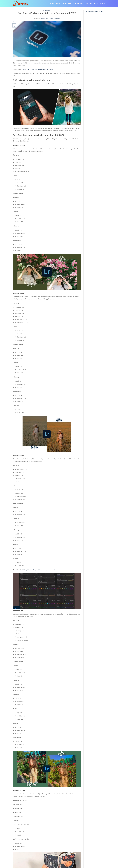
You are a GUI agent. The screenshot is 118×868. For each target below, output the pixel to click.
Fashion (89, 4)
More (102, 4)
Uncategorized (47, 10)
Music (96, 4)
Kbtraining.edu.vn (53, 4)
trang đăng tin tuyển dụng (73, 4)
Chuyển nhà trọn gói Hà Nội (95, 11)
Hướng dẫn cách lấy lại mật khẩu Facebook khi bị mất (38, 570)
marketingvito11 (55, 18)
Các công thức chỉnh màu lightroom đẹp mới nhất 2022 (39, 69)
